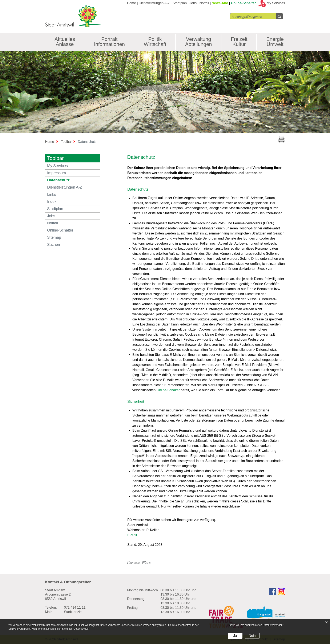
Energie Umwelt (275, 42)
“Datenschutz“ (81, 629)
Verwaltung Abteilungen (199, 42)
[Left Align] (279, 16)
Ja (235, 636)
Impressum (57, 173)
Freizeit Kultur (239, 42)
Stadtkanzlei (73, 612)
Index (52, 202)
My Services (57, 166)
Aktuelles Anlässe (65, 42)
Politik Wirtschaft (155, 42)
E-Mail (132, 535)
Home (131, 3)
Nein (252, 636)
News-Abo (220, 3)
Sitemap (54, 237)
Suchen (54, 245)
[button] (134, 563)
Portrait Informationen (109, 42)
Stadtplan (180, 3)
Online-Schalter (243, 3)
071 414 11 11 (75, 607)
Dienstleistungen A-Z (154, 3)
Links (52, 194)
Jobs (193, 3)
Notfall (204, 3)
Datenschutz (70, 180)
